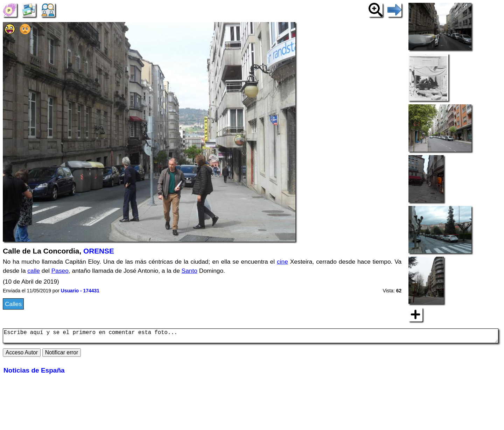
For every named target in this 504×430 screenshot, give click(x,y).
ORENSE (99, 251)
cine (282, 262)
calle (34, 271)
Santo (190, 271)
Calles (13, 304)
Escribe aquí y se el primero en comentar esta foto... (251, 337)
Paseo (60, 271)
